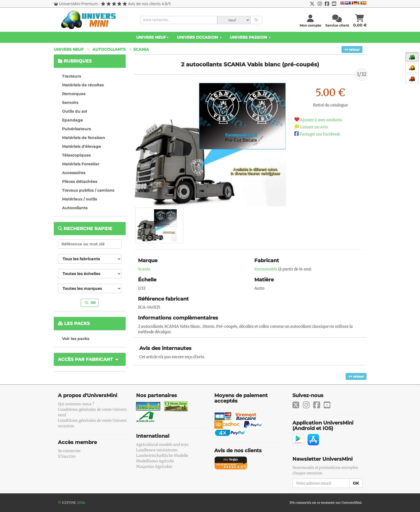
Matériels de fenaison (84, 138)
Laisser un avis (314, 127)
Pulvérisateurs (76, 129)
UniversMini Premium (78, 4)
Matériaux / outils (79, 199)
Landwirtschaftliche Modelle (162, 456)
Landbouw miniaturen (157, 450)
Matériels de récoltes (83, 85)
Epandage (72, 120)
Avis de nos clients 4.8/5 (149, 4)
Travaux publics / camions (88, 190)
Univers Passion (250, 37)
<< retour (352, 49)
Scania (141, 49)
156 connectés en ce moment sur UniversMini (325, 503)
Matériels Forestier (81, 164)
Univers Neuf (152, 37)
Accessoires (74, 173)
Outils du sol (74, 111)
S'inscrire (67, 456)
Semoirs (70, 103)
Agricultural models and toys (162, 445)
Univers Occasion (199, 37)
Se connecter (69, 451)
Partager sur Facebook (320, 134)
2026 (81, 503)
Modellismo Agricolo (155, 461)
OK (90, 303)
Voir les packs (76, 339)
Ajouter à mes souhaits (321, 120)
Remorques (74, 94)
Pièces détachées (80, 182)
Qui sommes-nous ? (76, 404)
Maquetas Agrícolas (154, 466)
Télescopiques (76, 155)
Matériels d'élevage (81, 146)
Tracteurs (71, 76)
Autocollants (109, 49)
